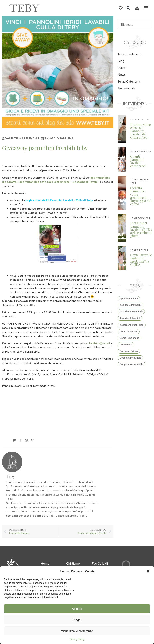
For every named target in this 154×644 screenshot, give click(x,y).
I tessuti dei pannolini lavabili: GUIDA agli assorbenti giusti (141, 229)
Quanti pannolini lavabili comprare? (138, 161)
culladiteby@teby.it (98, 343)
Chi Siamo (73, 563)
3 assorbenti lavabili (86, 182)
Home (45, 563)
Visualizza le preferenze (77, 631)
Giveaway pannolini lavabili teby (45, 148)
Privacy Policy (77, 639)
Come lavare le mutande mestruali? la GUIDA (141, 260)
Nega (77, 620)
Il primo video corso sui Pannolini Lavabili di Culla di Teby (140, 131)
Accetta (77, 609)
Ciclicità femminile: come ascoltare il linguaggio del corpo (141, 196)
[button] (148, 571)
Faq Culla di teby (100, 565)
